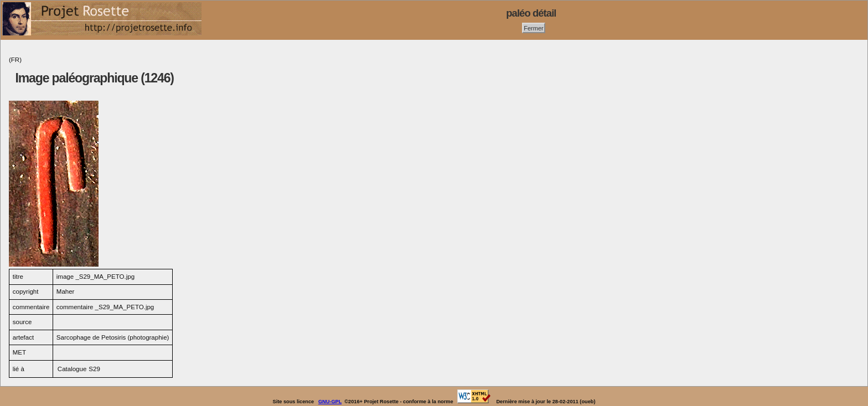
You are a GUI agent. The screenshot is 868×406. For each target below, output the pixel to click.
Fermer (534, 28)
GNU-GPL (330, 402)
